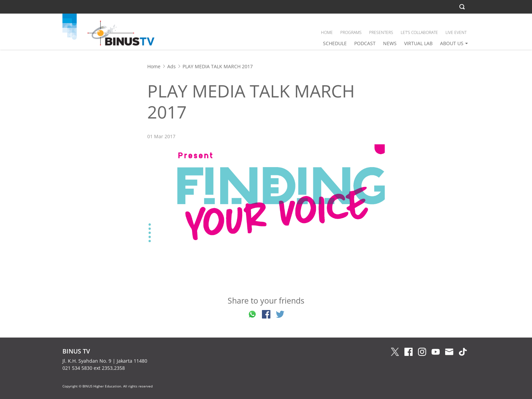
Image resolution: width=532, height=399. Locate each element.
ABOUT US (452, 43)
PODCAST (365, 43)
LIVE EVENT (456, 32)
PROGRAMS (351, 32)
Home (154, 66)
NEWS (390, 43)
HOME (327, 32)
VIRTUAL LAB (418, 43)
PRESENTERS (381, 32)
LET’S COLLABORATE (419, 32)
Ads (172, 66)
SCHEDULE (335, 43)
